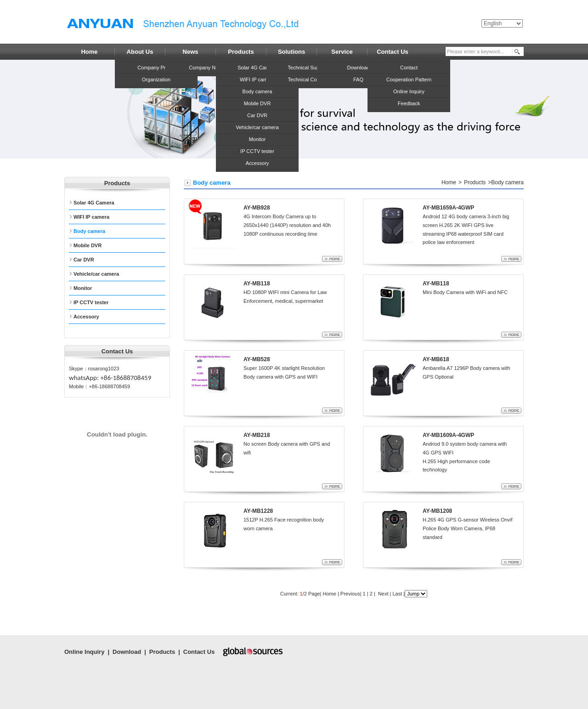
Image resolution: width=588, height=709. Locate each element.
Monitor (257, 139)
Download (127, 652)
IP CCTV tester (257, 151)
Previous (350, 594)
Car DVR (257, 115)
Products (475, 182)
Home (449, 182)
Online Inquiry (84, 652)
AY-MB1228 (258, 511)
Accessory (257, 163)
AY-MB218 (257, 435)
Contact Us (199, 652)
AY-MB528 (257, 359)
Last (397, 594)
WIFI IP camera (257, 79)
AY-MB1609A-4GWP (448, 435)
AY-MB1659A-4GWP (448, 208)
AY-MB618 (436, 359)
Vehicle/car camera (257, 127)
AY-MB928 (257, 208)
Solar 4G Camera (257, 68)
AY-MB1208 (437, 511)
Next (383, 594)
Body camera (257, 91)
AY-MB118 (257, 284)
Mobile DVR (257, 103)
